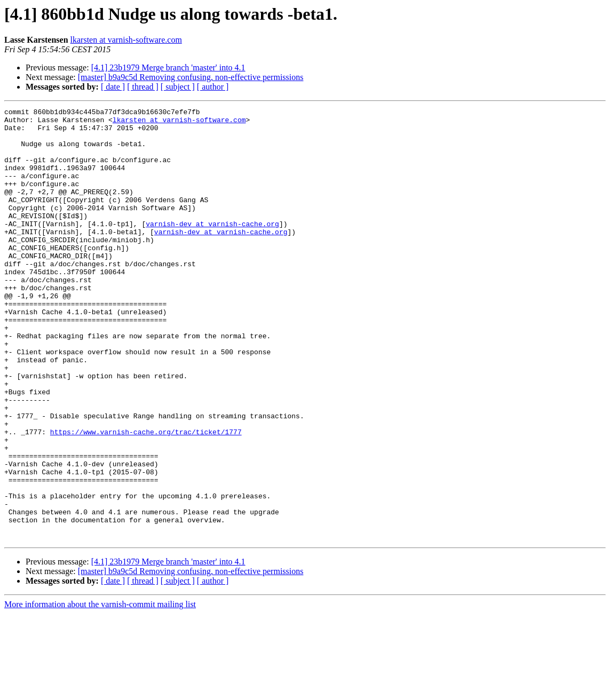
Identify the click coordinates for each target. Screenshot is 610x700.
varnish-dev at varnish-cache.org (212, 248)
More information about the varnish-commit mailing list (100, 691)
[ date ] (113, 87)
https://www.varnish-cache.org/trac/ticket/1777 (146, 497)
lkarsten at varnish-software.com (126, 40)
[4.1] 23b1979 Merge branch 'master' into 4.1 (168, 67)
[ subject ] (178, 87)
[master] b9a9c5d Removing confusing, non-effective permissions (191, 77)
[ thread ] (143, 87)
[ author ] (213, 87)
